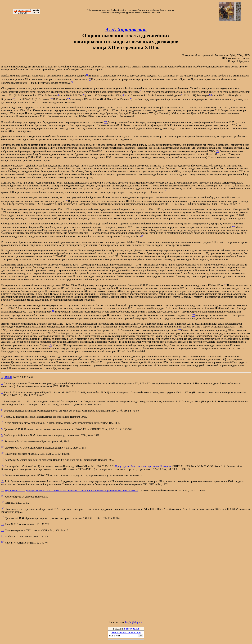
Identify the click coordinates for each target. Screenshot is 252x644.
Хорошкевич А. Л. (15, 490)
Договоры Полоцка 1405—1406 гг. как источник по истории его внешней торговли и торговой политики (81, 490)
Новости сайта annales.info (126, 632)
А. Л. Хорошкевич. (126, 29)
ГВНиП (8, 377)
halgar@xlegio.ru (134, 622)
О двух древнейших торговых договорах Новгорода (143, 466)
